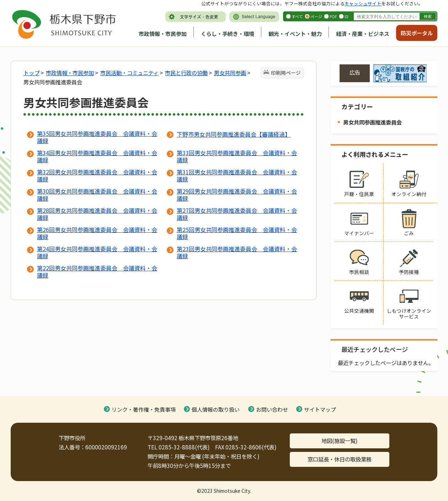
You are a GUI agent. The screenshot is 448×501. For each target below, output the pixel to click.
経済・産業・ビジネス (363, 34)
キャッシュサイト (363, 3)
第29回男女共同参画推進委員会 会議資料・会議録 (237, 195)
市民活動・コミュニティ (129, 73)
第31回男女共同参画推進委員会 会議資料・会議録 (237, 175)
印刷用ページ (286, 73)
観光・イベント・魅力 (295, 34)
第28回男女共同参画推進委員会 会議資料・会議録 (97, 214)
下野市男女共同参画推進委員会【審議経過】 (234, 134)
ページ (316, 16)
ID (346, 16)
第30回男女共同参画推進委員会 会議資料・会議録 (97, 195)
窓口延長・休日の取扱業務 (340, 459)
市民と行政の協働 (186, 73)
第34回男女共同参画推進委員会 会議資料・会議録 (97, 156)
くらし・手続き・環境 (228, 34)
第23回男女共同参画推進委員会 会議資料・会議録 (237, 252)
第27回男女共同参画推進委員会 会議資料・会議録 (237, 214)
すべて (297, 16)
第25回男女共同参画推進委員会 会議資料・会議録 (237, 233)
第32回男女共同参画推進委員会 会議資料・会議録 (97, 175)
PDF (333, 16)
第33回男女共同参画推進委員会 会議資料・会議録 (237, 156)
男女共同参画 (230, 73)
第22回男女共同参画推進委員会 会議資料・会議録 (97, 271)
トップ (31, 73)
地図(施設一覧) (340, 441)
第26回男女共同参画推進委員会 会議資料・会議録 (97, 233)
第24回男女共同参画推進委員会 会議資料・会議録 (97, 252)
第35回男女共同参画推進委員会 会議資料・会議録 (97, 137)
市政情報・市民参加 (163, 34)
